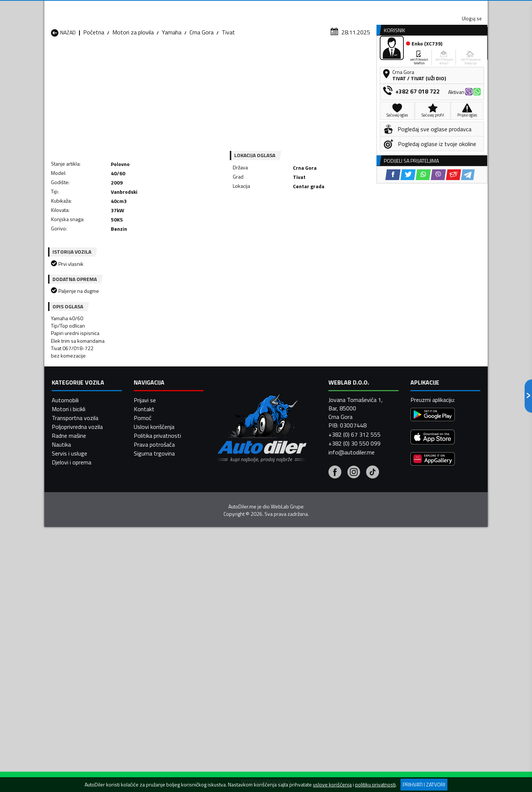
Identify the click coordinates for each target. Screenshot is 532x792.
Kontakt (396, 7)
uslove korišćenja (332, 785)
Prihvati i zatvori (424, 784)
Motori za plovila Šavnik (160, 682)
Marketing (356, 8)
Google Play (217, 7)
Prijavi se (145, 764)
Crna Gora (202, 72)
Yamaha (172, 72)
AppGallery (313, 8)
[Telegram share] (331, 211)
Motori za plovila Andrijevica (86, 638)
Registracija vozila (404, 57)
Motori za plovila (133, 72)
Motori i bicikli (69, 773)
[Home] (51, 57)
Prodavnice (136, 57)
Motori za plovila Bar (156, 638)
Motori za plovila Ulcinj (79, 682)
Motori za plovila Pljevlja (320, 664)
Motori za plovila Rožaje (240, 673)
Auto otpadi (285, 57)
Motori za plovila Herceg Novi (88, 656)
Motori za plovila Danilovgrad (247, 647)
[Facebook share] (256, 211)
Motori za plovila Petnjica (162, 664)
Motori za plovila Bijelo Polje (325, 638)
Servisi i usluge (340, 57)
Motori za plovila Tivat (318, 673)
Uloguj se (436, 7)
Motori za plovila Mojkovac (324, 656)
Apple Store (266, 7)
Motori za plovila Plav (237, 664)
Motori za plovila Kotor (239, 656)
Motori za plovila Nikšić (79, 664)
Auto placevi (187, 57)
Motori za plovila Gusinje (321, 647)
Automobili (65, 764)
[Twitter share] (271, 211)
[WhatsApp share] (287, 211)
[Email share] (317, 211)
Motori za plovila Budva (80, 647)
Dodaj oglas (464, 57)
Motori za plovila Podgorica (165, 673)
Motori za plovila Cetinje (161, 647)
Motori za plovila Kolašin (161, 656)
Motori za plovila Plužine (81, 673)
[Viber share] (302, 211)
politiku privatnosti (375, 785)
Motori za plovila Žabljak (241, 682)
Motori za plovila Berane (241, 638)
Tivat (228, 72)
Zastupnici (236, 57)
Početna (94, 72)
